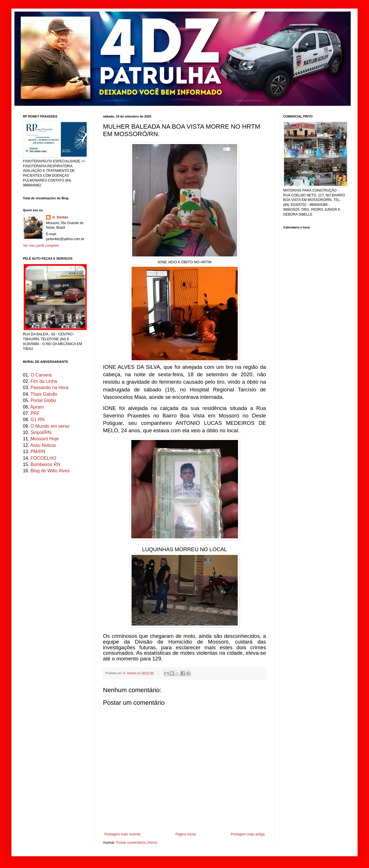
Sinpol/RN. (41, 432)
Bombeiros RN (45, 464)
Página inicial (186, 834)
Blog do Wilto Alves (50, 471)
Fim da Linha (44, 381)
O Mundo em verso (50, 426)
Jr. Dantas (130, 673)
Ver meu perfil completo (41, 246)
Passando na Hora (50, 388)
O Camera (41, 375)
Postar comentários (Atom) (137, 843)
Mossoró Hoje (45, 439)
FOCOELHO (43, 458)
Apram (37, 407)
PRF (35, 413)
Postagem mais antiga (248, 834)
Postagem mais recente (122, 834)
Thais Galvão (44, 394)
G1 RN (38, 420)
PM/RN (38, 452)
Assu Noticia (43, 445)
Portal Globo (43, 400)
